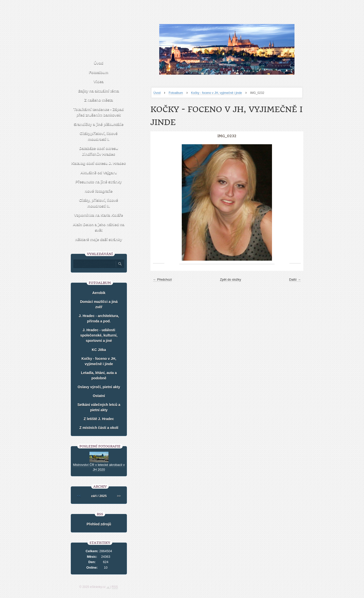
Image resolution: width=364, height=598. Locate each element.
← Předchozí (162, 280)
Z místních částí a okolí (99, 428)
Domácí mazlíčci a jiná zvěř (99, 304)
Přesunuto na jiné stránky (98, 182)
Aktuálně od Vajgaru (99, 172)
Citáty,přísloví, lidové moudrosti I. (99, 136)
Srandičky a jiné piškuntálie (99, 124)
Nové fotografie (99, 191)
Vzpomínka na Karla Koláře (98, 215)
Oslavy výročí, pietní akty (99, 387)
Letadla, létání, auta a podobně (99, 375)
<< (79, 496)
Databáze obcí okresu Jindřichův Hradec (99, 151)
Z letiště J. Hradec (99, 419)
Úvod (157, 93)
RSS (115, 587)
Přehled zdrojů (99, 524)
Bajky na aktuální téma (99, 91)
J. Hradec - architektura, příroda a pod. (99, 318)
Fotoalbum (176, 93)
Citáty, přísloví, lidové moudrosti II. (99, 203)
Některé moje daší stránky (99, 239)
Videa (99, 81)
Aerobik (99, 293)
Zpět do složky (231, 280)
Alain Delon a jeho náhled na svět (99, 227)
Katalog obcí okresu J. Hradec (98, 163)
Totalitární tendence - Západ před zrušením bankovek (99, 112)
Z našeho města (98, 100)
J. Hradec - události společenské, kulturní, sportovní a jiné (99, 335)
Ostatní (99, 396)
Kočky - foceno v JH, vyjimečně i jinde (217, 93)
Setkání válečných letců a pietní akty (99, 407)
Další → (295, 280)
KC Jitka (99, 350)
